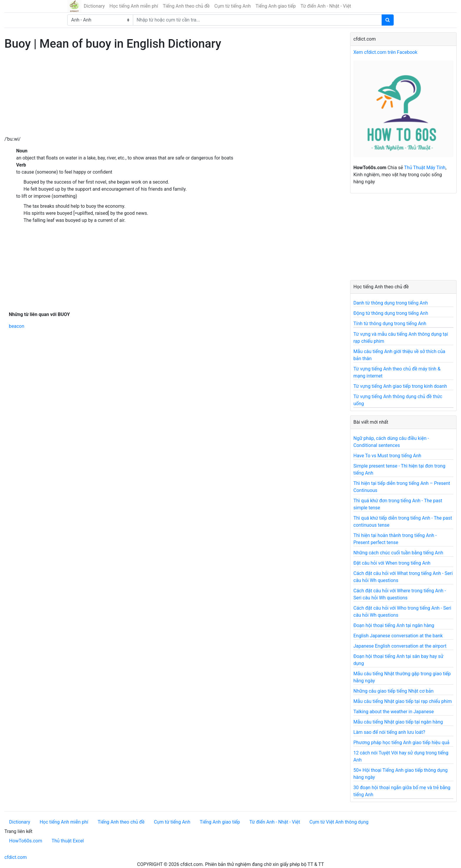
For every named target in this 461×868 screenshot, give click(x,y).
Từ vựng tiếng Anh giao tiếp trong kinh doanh (400, 386)
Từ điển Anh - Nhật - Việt (326, 6)
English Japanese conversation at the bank (398, 636)
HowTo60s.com (26, 841)
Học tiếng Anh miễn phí (134, 6)
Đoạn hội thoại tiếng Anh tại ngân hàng (394, 625)
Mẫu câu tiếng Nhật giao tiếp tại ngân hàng (398, 722)
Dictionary (94, 6)
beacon (17, 326)
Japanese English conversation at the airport (400, 646)
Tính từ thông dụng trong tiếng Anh (390, 324)
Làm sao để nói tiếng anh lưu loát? (389, 732)
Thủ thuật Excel (68, 841)
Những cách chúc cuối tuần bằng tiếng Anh (398, 553)
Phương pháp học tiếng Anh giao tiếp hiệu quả (401, 743)
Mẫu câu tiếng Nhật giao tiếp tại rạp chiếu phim (403, 701)
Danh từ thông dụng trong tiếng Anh (391, 303)
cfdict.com (16, 857)
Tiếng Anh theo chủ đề (186, 6)
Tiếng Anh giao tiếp (276, 6)
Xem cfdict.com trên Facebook (385, 52)
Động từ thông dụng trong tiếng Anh (391, 313)
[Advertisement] (173, 94)
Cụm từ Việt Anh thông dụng (339, 822)
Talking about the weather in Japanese (394, 712)
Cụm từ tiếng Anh (233, 6)
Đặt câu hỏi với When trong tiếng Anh (392, 563)
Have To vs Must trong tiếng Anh (387, 456)
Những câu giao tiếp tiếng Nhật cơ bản (394, 691)
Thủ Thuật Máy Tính (425, 168)
